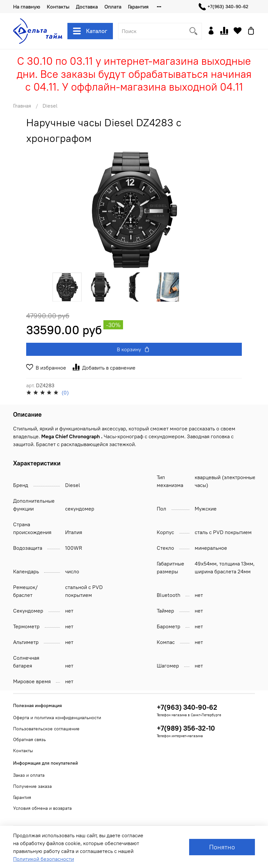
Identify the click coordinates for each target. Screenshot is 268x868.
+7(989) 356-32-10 (186, 728)
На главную (27, 7)
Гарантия (138, 7)
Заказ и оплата (29, 775)
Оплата (113, 7)
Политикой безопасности (44, 859)
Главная (22, 106)
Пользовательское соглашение (46, 729)
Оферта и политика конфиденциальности (57, 718)
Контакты (58, 7)
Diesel (50, 106)
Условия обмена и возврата (42, 808)
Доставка (87, 7)
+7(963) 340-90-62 (223, 7)
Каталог (90, 31)
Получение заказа (32, 786)
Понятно (222, 847)
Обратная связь (29, 739)
